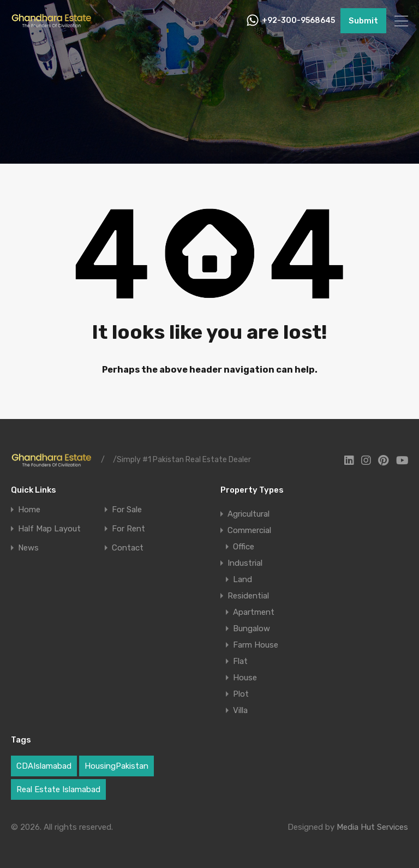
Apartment (254, 612)
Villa (240, 710)
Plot (241, 694)
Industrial (245, 563)
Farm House (256, 645)
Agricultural (249, 514)
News (28, 548)
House (245, 678)
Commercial (249, 530)
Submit (363, 21)
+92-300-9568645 (298, 21)
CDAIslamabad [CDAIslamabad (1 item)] (44, 766)
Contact (128, 548)
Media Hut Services (372, 827)
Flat (240, 661)
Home (29, 510)
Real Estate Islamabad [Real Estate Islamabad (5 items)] (58, 789)
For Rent (128, 529)
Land (243, 579)
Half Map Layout (49, 529)
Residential (248, 596)
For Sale (127, 510)
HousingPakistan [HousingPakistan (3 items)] (116, 766)
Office (244, 547)
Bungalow (252, 628)
